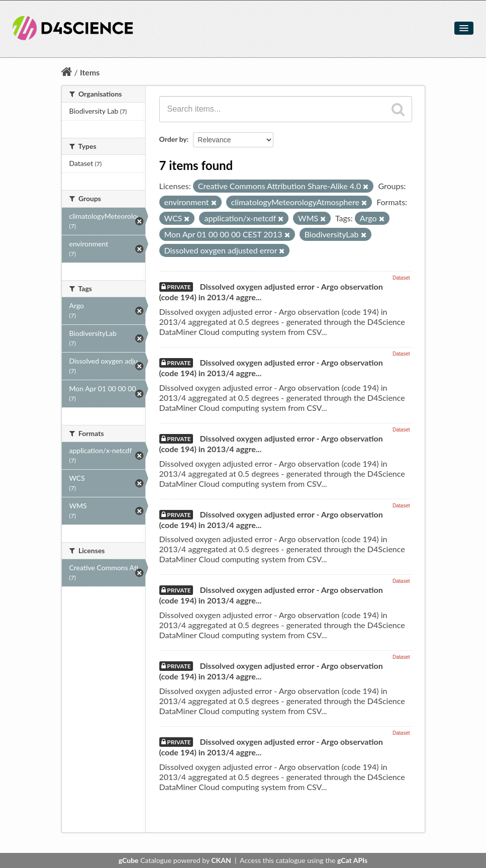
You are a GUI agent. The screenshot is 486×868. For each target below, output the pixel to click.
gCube (129, 860)
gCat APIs (352, 860)
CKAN (221, 860)
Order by (173, 139)
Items (90, 72)
